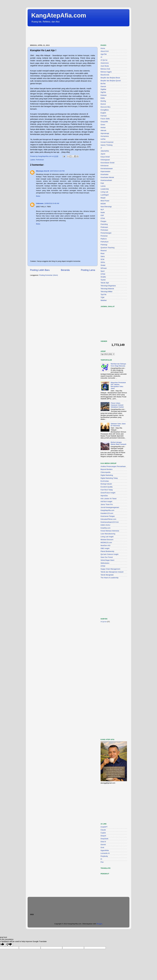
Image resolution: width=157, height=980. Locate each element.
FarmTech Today (107, 490)
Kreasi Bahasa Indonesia (110, 531)
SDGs (103, 262)
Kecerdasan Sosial (108, 163)
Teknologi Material (107, 289)
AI (101, 57)
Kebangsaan (105, 160)
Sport (103, 271)
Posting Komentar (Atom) (49, 275)
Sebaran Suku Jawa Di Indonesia (118, 425)
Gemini (103, 845)
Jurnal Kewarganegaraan (110, 507)
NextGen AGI (105, 545)
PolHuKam (40, 160)
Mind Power (105, 201)
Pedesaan (104, 227)
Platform (104, 239)
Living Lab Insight (107, 537)
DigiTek (103, 92)
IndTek (103, 139)
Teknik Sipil (105, 283)
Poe (102, 862)
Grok (102, 847)
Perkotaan (104, 230)
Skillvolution (105, 563)
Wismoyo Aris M (42, 171)
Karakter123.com (107, 513)
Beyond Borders (107, 469)
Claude (103, 830)
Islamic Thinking (107, 145)
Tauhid (103, 280)
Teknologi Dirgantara (108, 286)
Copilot (103, 833)
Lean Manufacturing (108, 534)
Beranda (65, 270)
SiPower (104, 268)
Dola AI (103, 842)
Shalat (103, 265)
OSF (102, 215)
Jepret (103, 154)
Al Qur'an (104, 60)
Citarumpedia (105, 472)
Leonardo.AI (105, 853)
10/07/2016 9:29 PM (57, 171)
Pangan (103, 221)
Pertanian (104, 236)
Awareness (105, 63)
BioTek (103, 84)
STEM (103, 274)
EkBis (103, 98)
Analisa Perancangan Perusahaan (113, 466)
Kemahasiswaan (107, 169)
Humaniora (105, 136)
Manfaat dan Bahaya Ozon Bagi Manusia (118, 365)
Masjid (103, 198)
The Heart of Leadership (110, 578)
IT (101, 148)
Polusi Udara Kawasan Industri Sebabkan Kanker (117, 405)
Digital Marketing (107, 475)
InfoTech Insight (106, 502)
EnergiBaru (105, 110)
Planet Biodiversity (107, 551)
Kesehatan (105, 174)
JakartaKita (105, 151)
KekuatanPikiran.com (108, 519)
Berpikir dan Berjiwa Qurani (111, 81)
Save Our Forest (107, 557)
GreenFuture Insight (108, 493)
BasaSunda (105, 75)
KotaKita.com (105, 528)
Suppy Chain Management (110, 569)
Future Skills (105, 119)
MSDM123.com (106, 543)
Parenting (104, 224)
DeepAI (103, 836)
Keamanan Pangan (108, 516)
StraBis (103, 277)
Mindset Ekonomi (107, 540)
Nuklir (103, 212)
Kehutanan (105, 166)
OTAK (103, 218)
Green (103, 125)
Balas (38, 196)
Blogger (99, 924)
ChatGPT (104, 827)
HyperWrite (105, 850)
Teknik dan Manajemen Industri (112, 572)
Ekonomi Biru (105, 107)
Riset (102, 253)
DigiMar (103, 89)
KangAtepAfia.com (59, 15)
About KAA (105, 51)
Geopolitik (104, 122)
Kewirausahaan (106, 180)
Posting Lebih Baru (40, 270)
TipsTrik (103, 294)
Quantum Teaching (108, 248)
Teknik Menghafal (107, 575)
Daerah (103, 86)
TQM (102, 297)
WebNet (104, 300)
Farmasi (104, 116)
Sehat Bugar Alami (107, 560)
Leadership (105, 189)
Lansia (103, 186)
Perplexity (104, 856)
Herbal (103, 128)
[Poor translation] (9, 944)
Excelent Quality (107, 487)
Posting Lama (88, 270)
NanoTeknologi (106, 207)
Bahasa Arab (105, 69)
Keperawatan (105, 171)
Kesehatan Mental (107, 177)
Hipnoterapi (105, 133)
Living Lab (104, 192)
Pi (101, 859)
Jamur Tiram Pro (107, 504)
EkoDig (103, 101)
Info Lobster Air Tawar (109, 499)
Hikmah (103, 130)
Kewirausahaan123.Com (110, 522)
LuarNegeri (105, 195)
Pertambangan (106, 233)
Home (103, 48)
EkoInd (103, 104)
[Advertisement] (72, 36)
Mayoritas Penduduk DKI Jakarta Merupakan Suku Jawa (118, 386)
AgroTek (104, 54)
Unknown (40, 203)
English (103, 113)
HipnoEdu (104, 496)
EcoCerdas (105, 481)
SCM (102, 259)
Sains (103, 256)
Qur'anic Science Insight (109, 554)
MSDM (103, 204)
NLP (102, 210)
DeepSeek (104, 839)
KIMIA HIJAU (105, 525)
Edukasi (104, 95)
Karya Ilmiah (105, 157)
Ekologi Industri (106, 484)
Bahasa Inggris (106, 72)
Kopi (102, 183)
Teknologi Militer (107, 292)
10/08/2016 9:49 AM (52, 203)
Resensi (104, 251)
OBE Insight (105, 548)
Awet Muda (105, 66)
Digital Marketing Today (109, 478)
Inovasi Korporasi (107, 142)
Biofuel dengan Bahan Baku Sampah (118, 443)
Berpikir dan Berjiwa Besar (110, 78)
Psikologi (104, 245)
